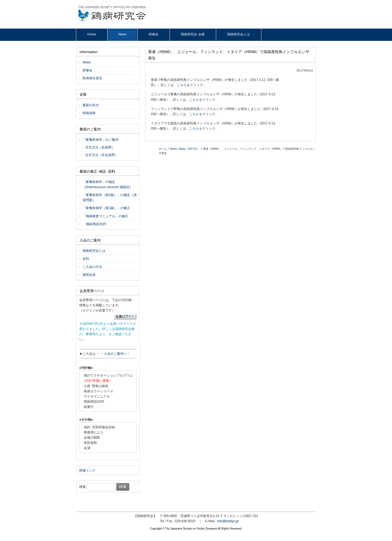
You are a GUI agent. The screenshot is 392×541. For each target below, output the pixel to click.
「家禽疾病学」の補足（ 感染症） (108, 184)
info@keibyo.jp (228, 521)
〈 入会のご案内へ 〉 (115, 354)
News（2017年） (189, 149)
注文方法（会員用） (100, 147)
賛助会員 (89, 275)
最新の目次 (91, 105)
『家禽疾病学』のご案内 (100, 140)
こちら (182, 85)
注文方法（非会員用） (102, 155)
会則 (86, 259)
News (174, 149)
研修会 (87, 70)
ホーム (163, 149)
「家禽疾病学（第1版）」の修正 (106, 208)
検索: (83, 487)
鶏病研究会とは (94, 251)
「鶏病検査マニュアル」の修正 (105, 216)
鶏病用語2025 (94, 224)
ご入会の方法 (92, 267)
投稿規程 (89, 113)
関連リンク (87, 470)
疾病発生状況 (92, 78)
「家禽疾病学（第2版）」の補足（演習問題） (110, 198)
